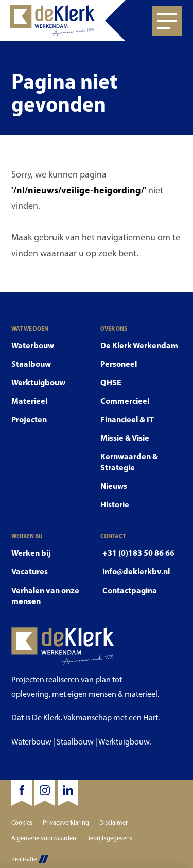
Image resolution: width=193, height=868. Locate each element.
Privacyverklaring (66, 822)
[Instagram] (45, 793)
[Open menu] (167, 21)
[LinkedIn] (68, 793)
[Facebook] (22, 793)
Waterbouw (33, 345)
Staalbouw (31, 364)
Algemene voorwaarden (44, 838)
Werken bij (31, 553)
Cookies (22, 822)
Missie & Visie (125, 438)
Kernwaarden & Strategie (129, 462)
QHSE (111, 382)
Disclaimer (113, 822)
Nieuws (114, 486)
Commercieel (125, 401)
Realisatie (30, 859)
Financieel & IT (127, 419)
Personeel (119, 364)
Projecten (29, 419)
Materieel (29, 401)
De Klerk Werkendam (139, 345)
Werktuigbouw (38, 382)
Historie (115, 504)
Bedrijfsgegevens (109, 838)
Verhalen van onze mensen (45, 596)
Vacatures (30, 571)
